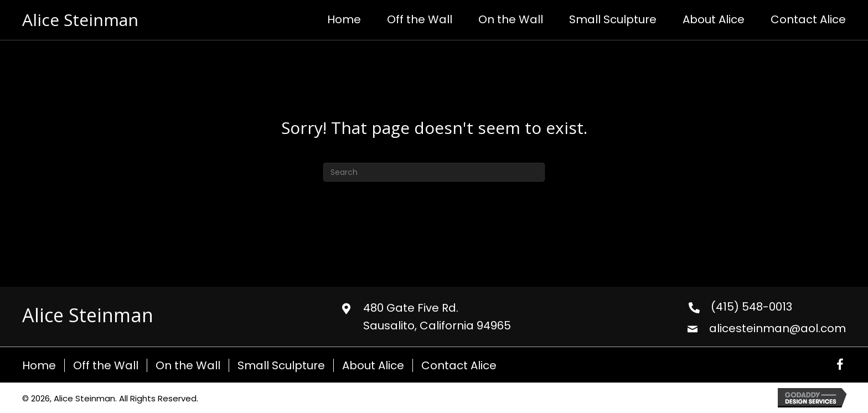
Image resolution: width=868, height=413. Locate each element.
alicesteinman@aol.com (777, 328)
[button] (840, 365)
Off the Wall (106, 365)
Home (39, 365)
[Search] (434, 172)
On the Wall (188, 365)
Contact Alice (459, 365)
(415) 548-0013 (751, 307)
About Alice (373, 365)
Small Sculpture (281, 365)
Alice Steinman (80, 20)
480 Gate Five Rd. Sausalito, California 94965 (437, 317)
